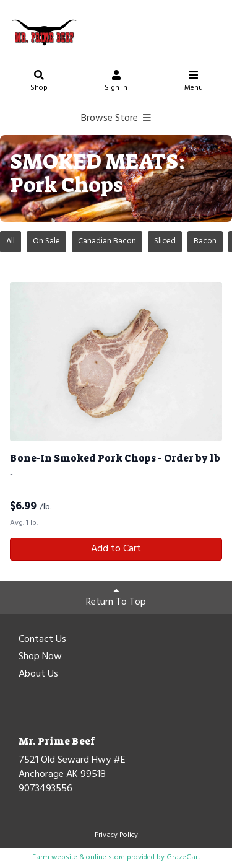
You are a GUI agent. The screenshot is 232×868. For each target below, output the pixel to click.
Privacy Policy (116, 835)
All (11, 241)
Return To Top (116, 598)
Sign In (116, 83)
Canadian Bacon (107, 241)
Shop (39, 83)
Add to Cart (116, 549)
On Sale (46, 241)
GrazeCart (183, 857)
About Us (38, 675)
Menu (194, 83)
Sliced (165, 241)
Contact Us (42, 640)
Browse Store (116, 118)
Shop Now (40, 657)
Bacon (205, 241)
